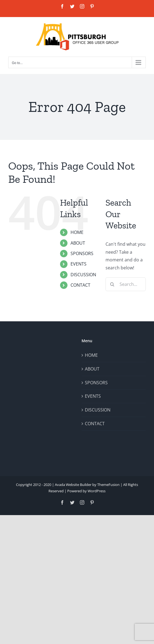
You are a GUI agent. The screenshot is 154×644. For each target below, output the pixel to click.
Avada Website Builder (73, 485)
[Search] (112, 284)
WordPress (97, 491)
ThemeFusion (108, 485)
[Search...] (126, 284)
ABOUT (78, 243)
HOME (77, 232)
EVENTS (79, 264)
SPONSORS (82, 253)
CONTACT (80, 285)
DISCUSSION (83, 275)
